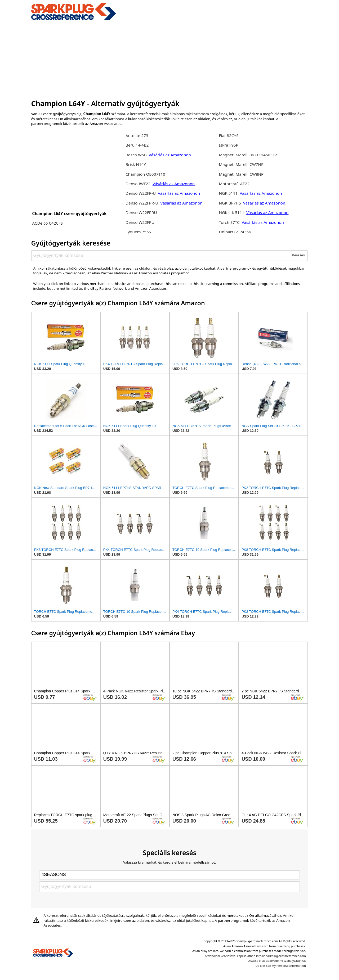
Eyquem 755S (138, 232)
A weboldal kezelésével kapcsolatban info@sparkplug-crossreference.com (255, 956)
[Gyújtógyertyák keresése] (161, 256)
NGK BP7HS (230, 203)
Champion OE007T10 (145, 174)
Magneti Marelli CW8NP (241, 174)
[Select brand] (169, 875)
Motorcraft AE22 (234, 184)
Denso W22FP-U (141, 193)
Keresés (298, 255)
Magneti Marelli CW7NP (241, 164)
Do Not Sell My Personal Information (281, 966)
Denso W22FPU (140, 222)
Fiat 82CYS (229, 135)
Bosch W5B (137, 155)
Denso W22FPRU (141, 212)
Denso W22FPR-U (142, 203)
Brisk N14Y (136, 164)
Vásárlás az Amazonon (170, 155)
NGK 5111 (229, 193)
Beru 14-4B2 (137, 145)
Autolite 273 (137, 135)
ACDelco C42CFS (47, 223)
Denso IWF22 (139, 184)
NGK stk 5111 (232, 212)
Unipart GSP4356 (235, 232)
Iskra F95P (229, 145)
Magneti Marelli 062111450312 (248, 155)
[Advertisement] (170, 59)
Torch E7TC (229, 222)
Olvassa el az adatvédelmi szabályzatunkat (277, 961)
